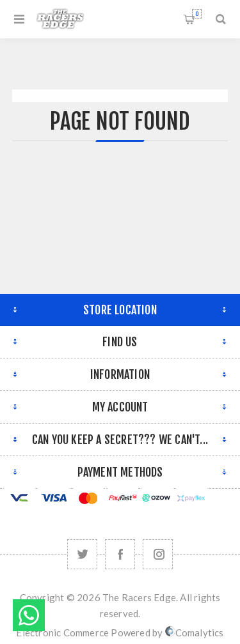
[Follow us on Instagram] (158, 554)
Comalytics (195, 632)
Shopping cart (197, 14)
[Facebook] (120, 554)
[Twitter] (82, 554)
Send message (29, 615)
